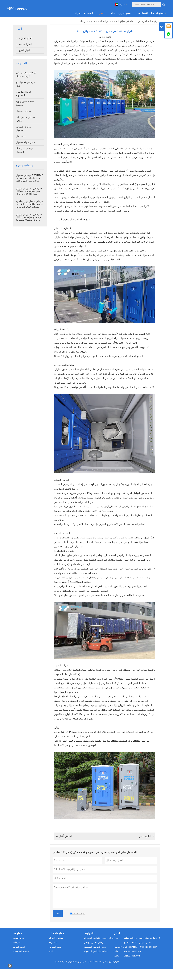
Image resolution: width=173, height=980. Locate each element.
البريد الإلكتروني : (121, 947)
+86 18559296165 (132, 951)
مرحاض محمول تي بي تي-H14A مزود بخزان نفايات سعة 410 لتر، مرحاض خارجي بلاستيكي (29, 192)
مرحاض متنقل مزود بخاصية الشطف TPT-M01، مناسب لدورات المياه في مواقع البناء (30, 205)
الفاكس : (117, 956)
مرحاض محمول (24, 111)
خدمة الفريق (19, 938)
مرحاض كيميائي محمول (24, 128)
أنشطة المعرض (56, 947)
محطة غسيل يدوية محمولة (25, 103)
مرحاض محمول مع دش (25, 84)
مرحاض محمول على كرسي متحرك (26, 74)
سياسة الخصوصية (21, 951)
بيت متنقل (21, 136)
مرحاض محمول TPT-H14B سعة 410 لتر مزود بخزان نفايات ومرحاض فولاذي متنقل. (30, 179)
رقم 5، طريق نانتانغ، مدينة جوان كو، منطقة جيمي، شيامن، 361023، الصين (143, 940)
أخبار (93, 21)
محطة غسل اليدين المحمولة (96, 951)
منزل (84, 21)
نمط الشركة (54, 942)
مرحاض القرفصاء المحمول (25, 150)
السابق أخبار (64, 836)
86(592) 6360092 (132, 956)
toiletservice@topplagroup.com (143, 947)
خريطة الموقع (19, 947)
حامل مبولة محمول (26, 142)
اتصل (117, 933)
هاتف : (116, 951)
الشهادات (17, 942)
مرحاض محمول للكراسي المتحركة (99, 938)
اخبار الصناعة (105, 21)
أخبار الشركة (25, 38)
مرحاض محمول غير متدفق (26, 119)
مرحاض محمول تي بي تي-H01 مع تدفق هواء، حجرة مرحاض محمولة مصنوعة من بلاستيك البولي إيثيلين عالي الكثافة (29, 220)
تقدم (58, 914)
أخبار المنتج (24, 50)
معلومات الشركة (56, 938)
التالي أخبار (147, 836)
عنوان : (117, 938)
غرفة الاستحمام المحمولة (24, 94)
